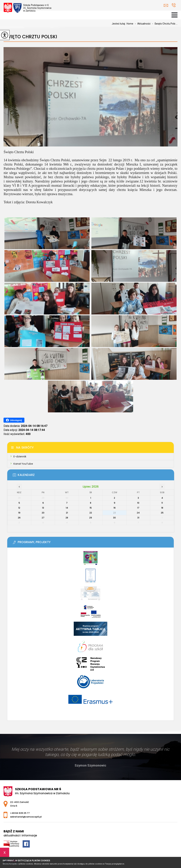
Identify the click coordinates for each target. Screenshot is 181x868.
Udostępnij (14, 420)
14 (67, 508)
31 (138, 518)
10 (138, 503)
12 (19, 508)
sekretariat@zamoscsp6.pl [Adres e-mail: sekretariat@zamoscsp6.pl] (26, 817)
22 (91, 513)
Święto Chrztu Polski (30, 37)
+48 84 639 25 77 (174, 5)
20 (43, 513)
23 (114, 513)
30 (114, 518)
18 (162, 508)
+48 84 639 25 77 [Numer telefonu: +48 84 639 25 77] (20, 813)
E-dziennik (20, 456)
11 (162, 503)
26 (19, 518)
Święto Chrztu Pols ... (164, 24)
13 (43, 508)
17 (138, 508)
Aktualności (142, 24)
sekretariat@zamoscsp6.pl (166, 5)
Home (130, 24)
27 (43, 518)
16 (115, 508)
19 (19, 513)
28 (67, 518)
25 (162, 513)
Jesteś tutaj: (119, 24)
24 (138, 513)
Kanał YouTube (23, 464)
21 (67, 513)
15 (91, 508)
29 (91, 518)
